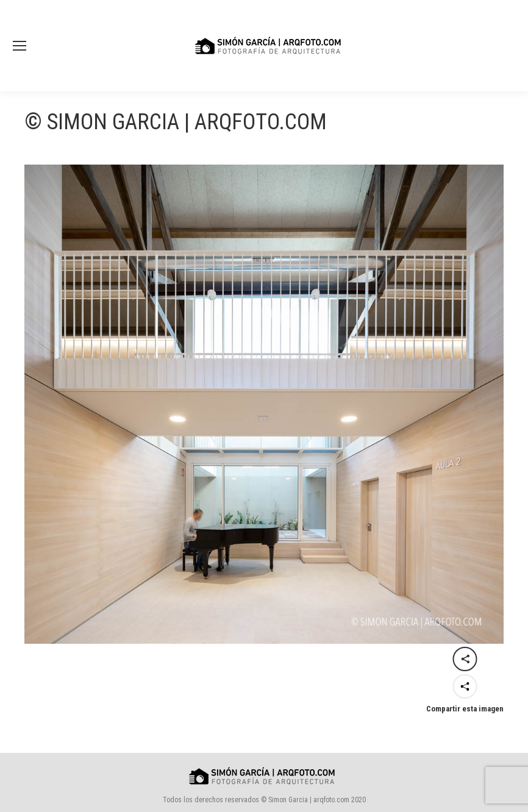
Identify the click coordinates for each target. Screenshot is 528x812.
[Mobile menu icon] (20, 46)
